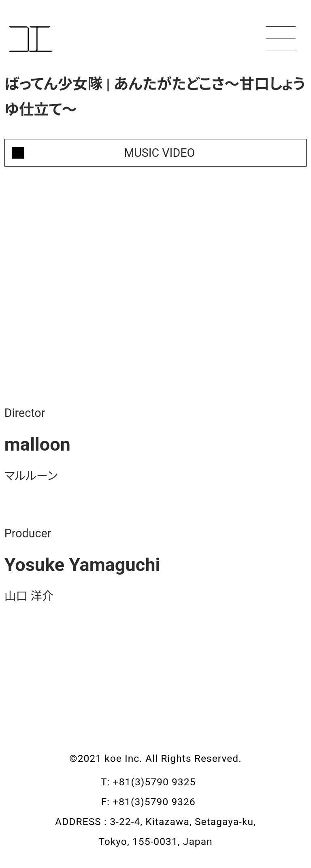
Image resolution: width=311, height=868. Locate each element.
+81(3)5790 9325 (162, 782)
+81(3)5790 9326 (161, 802)
